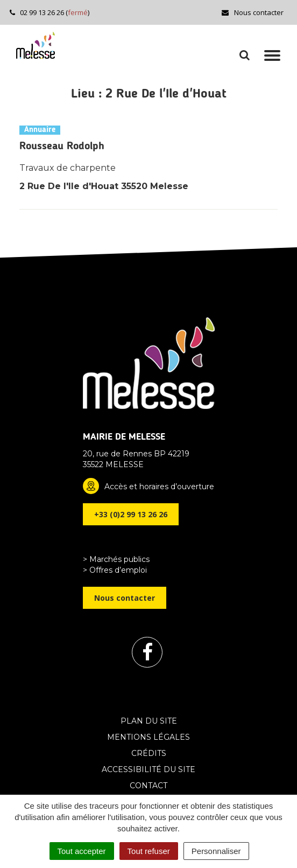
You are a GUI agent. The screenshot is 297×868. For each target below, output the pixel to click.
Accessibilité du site (148, 769)
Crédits (149, 753)
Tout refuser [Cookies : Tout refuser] (149, 851)
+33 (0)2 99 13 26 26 (131, 514)
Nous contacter (252, 12)
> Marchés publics (116, 559)
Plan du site (149, 721)
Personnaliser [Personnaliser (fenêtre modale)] (216, 851)
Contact (148, 786)
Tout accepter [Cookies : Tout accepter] (82, 851)
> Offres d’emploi (115, 570)
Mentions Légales (148, 737)
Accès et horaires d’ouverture (159, 487)
